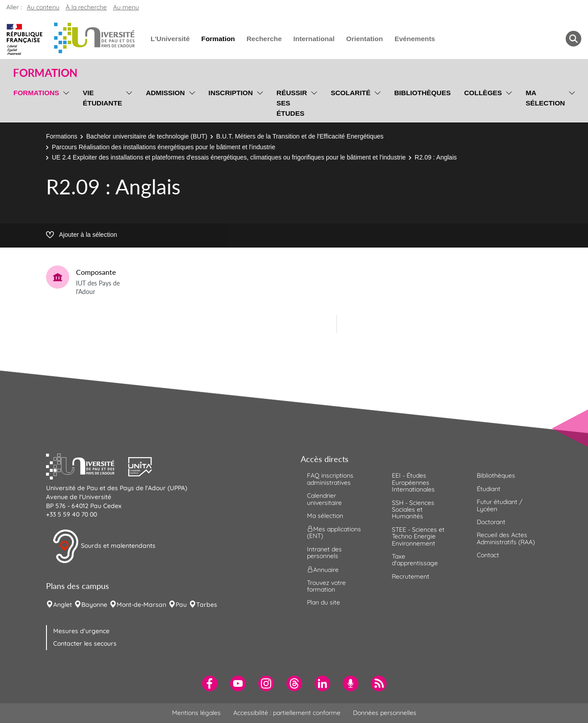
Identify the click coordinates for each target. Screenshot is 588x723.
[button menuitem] (573, 39)
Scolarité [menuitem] (351, 93)
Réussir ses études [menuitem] (292, 103)
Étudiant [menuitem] (489, 489)
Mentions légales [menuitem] (196, 713)
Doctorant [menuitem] (491, 522)
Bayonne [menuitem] (94, 605)
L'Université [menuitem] (170, 39)
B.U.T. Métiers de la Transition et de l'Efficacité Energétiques (300, 136)
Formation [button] (45, 73)
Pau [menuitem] (181, 605)
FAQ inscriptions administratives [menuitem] (330, 479)
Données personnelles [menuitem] (385, 713)
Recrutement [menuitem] (411, 576)
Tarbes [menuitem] (207, 605)
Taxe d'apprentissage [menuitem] (415, 560)
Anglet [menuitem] (63, 605)
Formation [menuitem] (218, 39)
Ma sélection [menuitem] (545, 98)
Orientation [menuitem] (365, 39)
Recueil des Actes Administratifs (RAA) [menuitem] (506, 538)
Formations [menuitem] (36, 93)
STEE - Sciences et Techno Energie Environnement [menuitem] (418, 536)
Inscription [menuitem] (231, 93)
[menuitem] (210, 683)
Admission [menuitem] (165, 93)
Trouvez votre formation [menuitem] (326, 586)
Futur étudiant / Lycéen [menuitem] (500, 505)
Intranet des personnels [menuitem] (324, 553)
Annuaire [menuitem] (323, 569)
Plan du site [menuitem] (323, 602)
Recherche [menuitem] (264, 39)
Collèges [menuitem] (483, 93)
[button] (87, 466)
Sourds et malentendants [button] (104, 546)
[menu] (65, 102)
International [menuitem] (314, 39)
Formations (62, 136)
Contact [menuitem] (488, 555)
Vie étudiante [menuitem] (102, 98)
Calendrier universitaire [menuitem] (324, 499)
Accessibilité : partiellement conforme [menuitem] (287, 713)
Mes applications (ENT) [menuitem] (334, 532)
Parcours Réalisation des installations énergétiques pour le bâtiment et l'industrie (164, 147)
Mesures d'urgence (81, 631)
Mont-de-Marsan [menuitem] (141, 605)
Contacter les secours (85, 643)
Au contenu (43, 7)
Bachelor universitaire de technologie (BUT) (147, 136)
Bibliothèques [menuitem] (422, 93)
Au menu (126, 7)
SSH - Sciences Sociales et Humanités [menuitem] (413, 510)
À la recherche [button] (86, 7)
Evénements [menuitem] (415, 39)
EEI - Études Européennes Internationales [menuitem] (413, 482)
